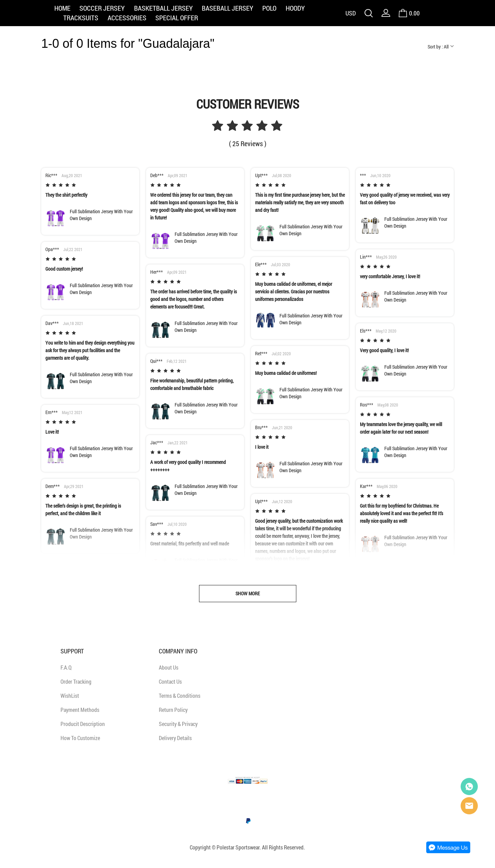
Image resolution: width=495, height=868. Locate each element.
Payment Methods (80, 710)
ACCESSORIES (127, 18)
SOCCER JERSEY (102, 8)
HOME (62, 8)
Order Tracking (76, 681)
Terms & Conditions (180, 696)
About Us (169, 667)
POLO (269, 8)
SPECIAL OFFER (177, 18)
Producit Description (83, 724)
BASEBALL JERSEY (228, 8)
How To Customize (80, 738)
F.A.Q (66, 667)
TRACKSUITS (81, 18)
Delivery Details (175, 738)
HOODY (295, 8)
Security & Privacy (178, 724)
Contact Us (170, 681)
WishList (70, 696)
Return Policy (173, 710)
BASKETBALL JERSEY (163, 8)
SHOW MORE (248, 593)
